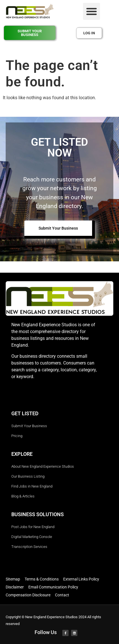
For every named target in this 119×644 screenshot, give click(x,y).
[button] (92, 11)
